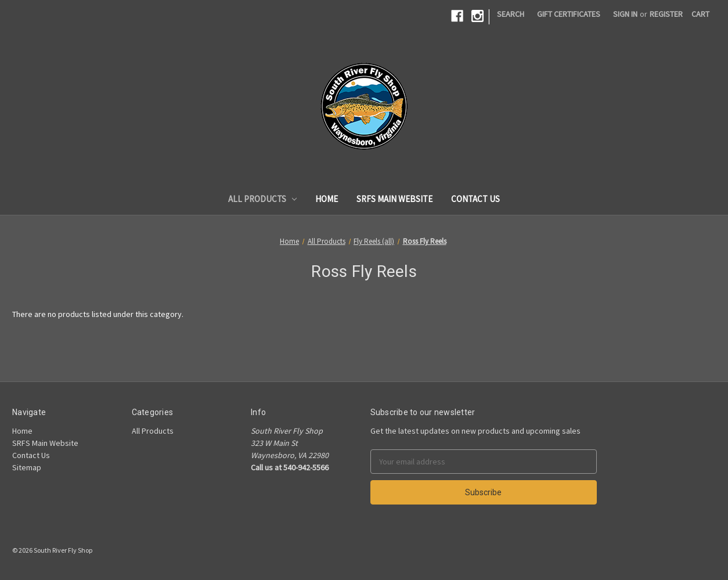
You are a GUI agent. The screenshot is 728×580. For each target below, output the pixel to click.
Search (511, 14)
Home (327, 199)
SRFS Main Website (394, 199)
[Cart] (700, 14)
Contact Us (475, 199)
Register (666, 14)
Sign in (625, 14)
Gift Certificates (569, 14)
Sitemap (27, 467)
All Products (263, 199)
